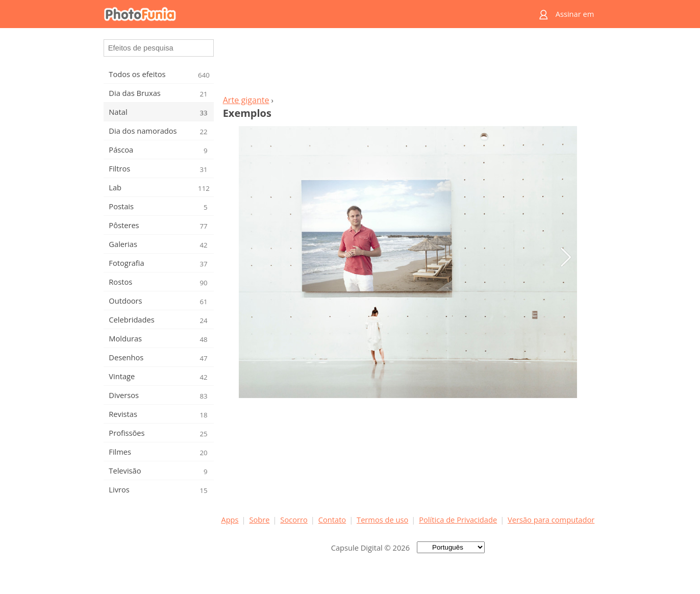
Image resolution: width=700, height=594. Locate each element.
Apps (230, 519)
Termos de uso (382, 519)
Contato (332, 519)
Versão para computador (551, 519)
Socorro (294, 519)
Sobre (259, 519)
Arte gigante (246, 100)
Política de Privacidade (458, 519)
